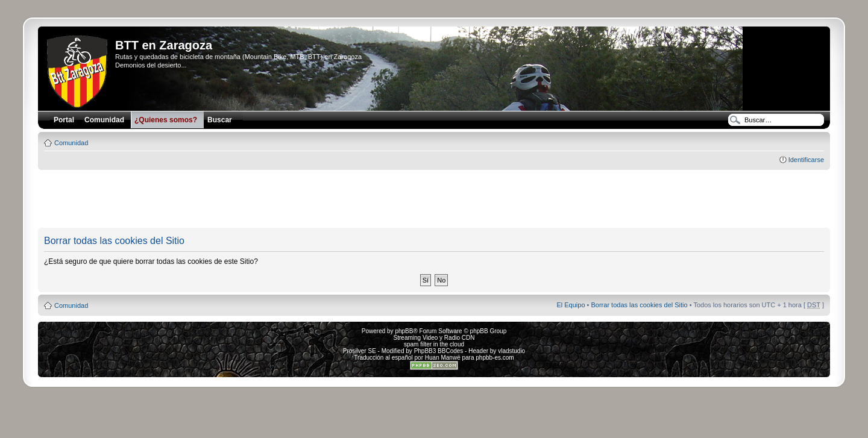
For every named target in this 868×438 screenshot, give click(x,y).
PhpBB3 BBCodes (439, 351)
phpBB (404, 331)
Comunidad (71, 143)
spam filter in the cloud (434, 344)
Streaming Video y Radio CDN (434, 338)
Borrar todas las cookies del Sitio (639, 305)
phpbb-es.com (495, 358)
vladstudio (511, 351)
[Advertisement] (434, 199)
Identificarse (806, 160)
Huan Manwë (443, 358)
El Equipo (571, 305)
